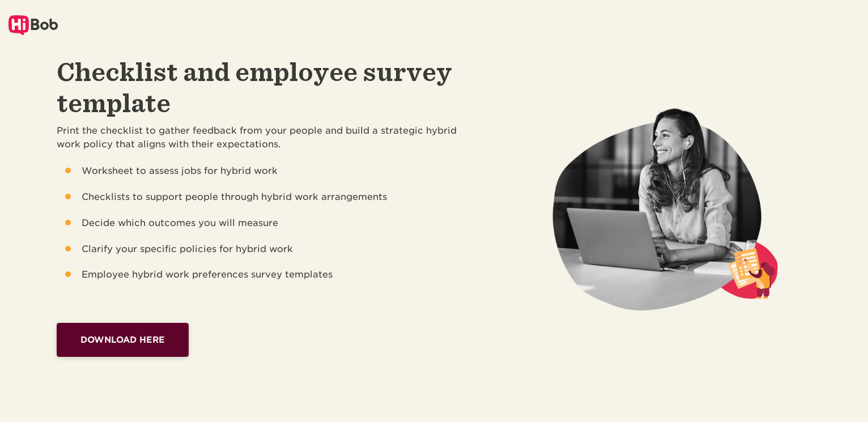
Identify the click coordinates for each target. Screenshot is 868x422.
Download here (123, 340)
